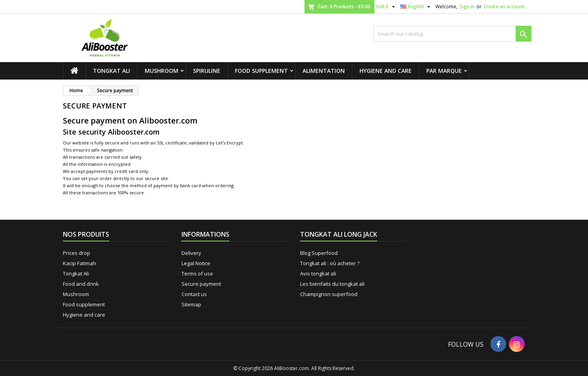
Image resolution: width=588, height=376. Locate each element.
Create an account (504, 7)
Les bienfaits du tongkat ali (332, 284)
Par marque (444, 71)
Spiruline (207, 71)
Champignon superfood (329, 294)
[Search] (452, 34)
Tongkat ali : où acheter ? (330, 263)
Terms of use (197, 273)
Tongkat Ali (112, 71)
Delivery (191, 253)
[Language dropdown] (416, 7)
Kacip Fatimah (79, 263)
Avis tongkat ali (318, 273)
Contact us (194, 294)
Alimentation (324, 71)
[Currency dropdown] (387, 7)
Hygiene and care (386, 71)
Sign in (467, 7)
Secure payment (201, 284)
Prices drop (77, 253)
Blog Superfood (319, 253)
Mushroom (162, 71)
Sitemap (191, 304)
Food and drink (81, 284)
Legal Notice (196, 263)
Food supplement (261, 71)
